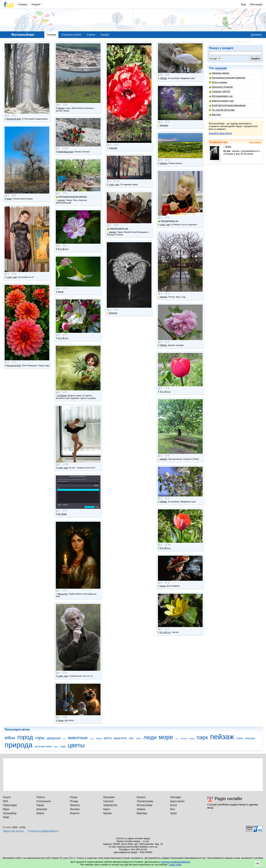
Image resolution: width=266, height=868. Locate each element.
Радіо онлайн (228, 799)
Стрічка (91, 35)
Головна (23, 4)
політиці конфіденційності (175, 862)
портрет (250, 738)
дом (64, 739)
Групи (173, 813)
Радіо (6, 817)
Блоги (174, 805)
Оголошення (44, 801)
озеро (192, 738)
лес (131, 738)
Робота (40, 797)
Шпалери (42, 809)
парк (202, 737)
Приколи (75, 805)
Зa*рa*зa (112, 313)
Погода (74, 801)
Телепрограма (145, 801)
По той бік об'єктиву (222, 110)
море (166, 737)
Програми (109, 797)
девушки (54, 738)
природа (19, 745)
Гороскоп (108, 801)
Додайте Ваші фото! (220, 133)
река (56, 747)
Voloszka (112, 148)
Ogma (60, 292)
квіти (108, 738)
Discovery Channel (221, 87)
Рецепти (75, 813)
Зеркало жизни (219, 73)
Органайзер (10, 813)
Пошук (74, 797)
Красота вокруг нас (221, 101)
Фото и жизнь (218, 82)
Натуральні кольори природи (227, 78)
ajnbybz (60, 200)
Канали (105, 35)
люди (150, 737)
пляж (240, 738)
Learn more (175, 865)
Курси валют (177, 801)
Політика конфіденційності (43, 831)
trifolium (163, 163)
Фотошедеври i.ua (221, 96)
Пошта (7, 797)
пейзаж (222, 737)
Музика (107, 813)
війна (10, 738)
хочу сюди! (255, 142)
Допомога (256, 35)
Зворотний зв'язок (13, 831)
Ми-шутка (62, 594)
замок (92, 739)
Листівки (75, 809)
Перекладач (10, 805)
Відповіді (142, 813)
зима (99, 738)
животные (78, 738)
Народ (40, 805)
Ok (258, 863)
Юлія (227, 147)
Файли (40, 813)
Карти (107, 809)
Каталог (141, 797)
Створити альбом (71, 35)
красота (120, 738)
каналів (221, 68)
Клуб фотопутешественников (227, 105)
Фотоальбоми (145, 805)
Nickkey (60, 108)
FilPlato (162, 78)
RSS (6, 801)
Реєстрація (256, 4)
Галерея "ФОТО (220, 91)
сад (63, 746)
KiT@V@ (61, 396)
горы (40, 738)
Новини (141, 809)
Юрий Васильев (65, 152)
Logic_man (11, 277)
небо (177, 739)
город (25, 737)
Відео (6, 809)
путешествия (43, 746)
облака (184, 738)
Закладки (175, 797)
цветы (76, 745)
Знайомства (218, 142)
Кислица (163, 125)
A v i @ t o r (62, 249)
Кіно (173, 809)
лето (139, 738)
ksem (8, 199)
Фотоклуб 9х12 (13, 119)
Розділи (36, 4)
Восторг (215, 114)
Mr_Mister (61, 514)
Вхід (243, 4)
